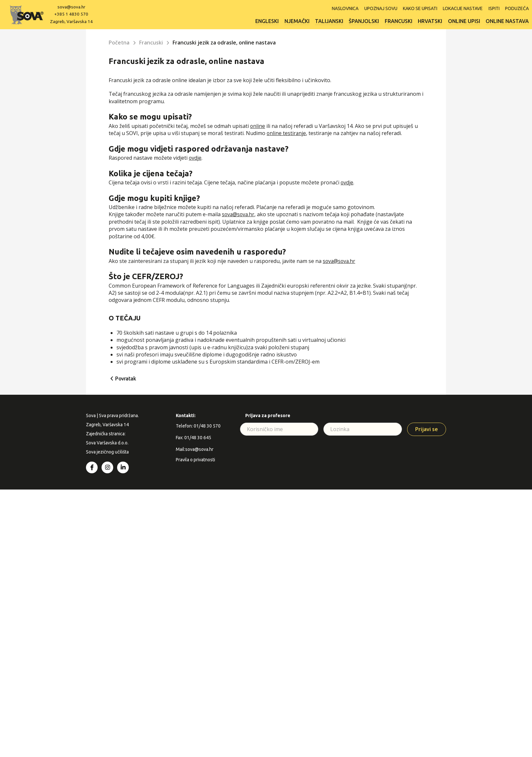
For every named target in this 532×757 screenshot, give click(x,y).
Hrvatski (428, 21)
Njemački (292, 21)
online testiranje (287, 133)
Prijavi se (427, 429)
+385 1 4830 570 (72, 14)
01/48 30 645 (198, 438)
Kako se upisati (417, 8)
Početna (119, 43)
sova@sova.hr (72, 7)
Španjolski (361, 21)
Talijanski (325, 21)
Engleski (261, 21)
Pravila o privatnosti (195, 460)
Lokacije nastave (461, 8)
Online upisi (463, 21)
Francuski (396, 21)
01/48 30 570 (207, 426)
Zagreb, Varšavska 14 (72, 21)
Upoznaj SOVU (377, 8)
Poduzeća (517, 8)
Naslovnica (341, 8)
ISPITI (493, 8)
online (258, 126)
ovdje (195, 158)
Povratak (126, 378)
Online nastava (507, 21)
